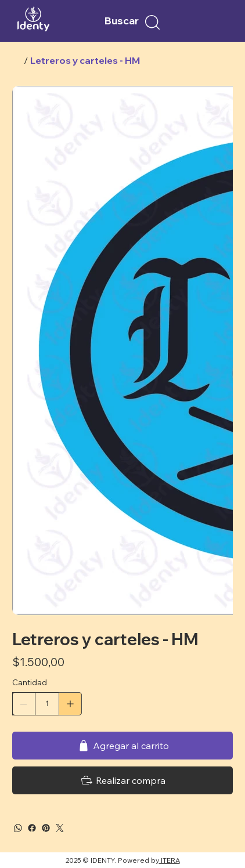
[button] (152, 22)
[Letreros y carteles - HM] (85, 60)
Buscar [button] (122, 21)
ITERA (170, 860)
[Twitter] (60, 828)
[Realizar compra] (123, 780)
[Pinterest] (46, 828)
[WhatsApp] (18, 828)
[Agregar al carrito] (123, 746)
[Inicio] (17, 60)
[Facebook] (32, 828)
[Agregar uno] (70, 704)
